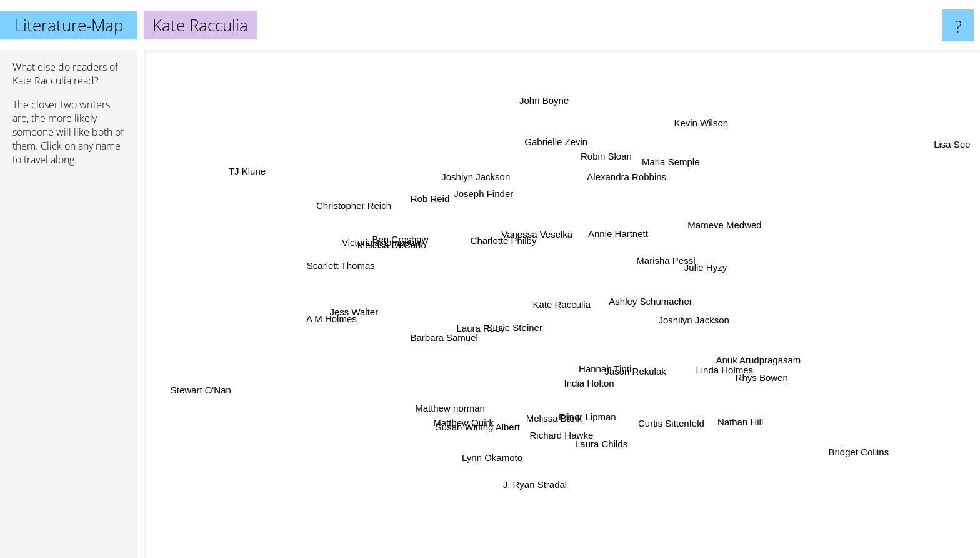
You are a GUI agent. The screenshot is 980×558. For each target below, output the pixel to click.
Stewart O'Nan (206, 390)
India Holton (592, 382)
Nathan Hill (742, 414)
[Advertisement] (69, 367)
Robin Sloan (601, 142)
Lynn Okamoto (498, 455)
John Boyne (546, 117)
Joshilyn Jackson (687, 321)
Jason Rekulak (644, 377)
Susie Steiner (522, 331)
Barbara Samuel (452, 334)
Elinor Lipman (582, 409)
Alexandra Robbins (632, 170)
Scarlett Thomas (347, 266)
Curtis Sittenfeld (683, 437)
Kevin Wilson (693, 132)
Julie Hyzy (696, 265)
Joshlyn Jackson (484, 178)
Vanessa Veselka (539, 237)
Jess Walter (361, 309)
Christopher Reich (370, 206)
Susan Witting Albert (478, 417)
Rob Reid (438, 203)
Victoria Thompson (390, 241)
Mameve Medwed (736, 221)
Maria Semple (660, 157)
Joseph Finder (495, 200)
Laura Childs (597, 434)
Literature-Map (69, 25)
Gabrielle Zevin (556, 147)
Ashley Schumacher (643, 300)
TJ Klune (261, 175)
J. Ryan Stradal (535, 484)
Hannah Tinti (602, 362)
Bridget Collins (848, 449)
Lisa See (936, 151)
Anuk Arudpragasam (743, 360)
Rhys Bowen (751, 369)
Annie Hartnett (611, 243)
